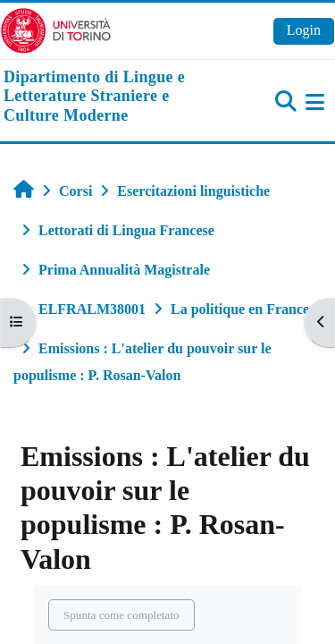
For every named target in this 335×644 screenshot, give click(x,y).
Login (304, 30)
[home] (112, 97)
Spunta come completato (121, 615)
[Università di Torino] (56, 29)
